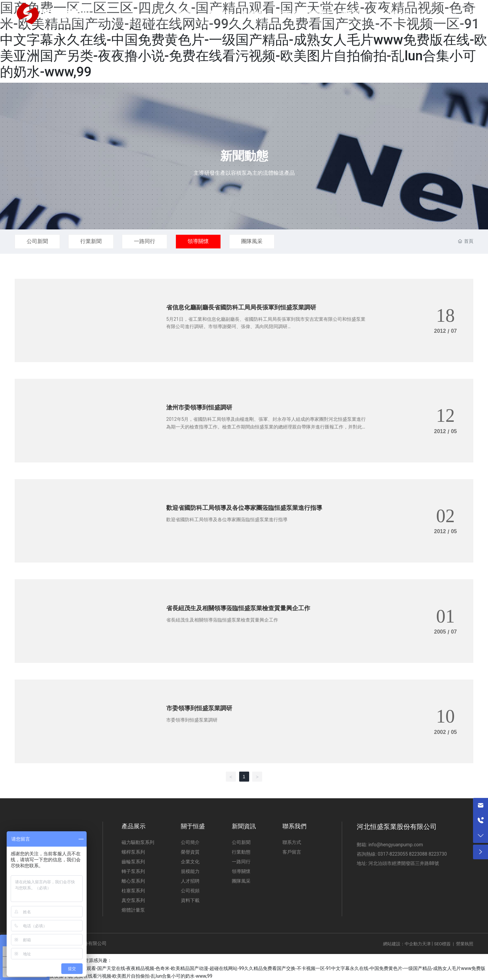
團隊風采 (252, 241)
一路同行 (145, 241)
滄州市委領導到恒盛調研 (199, 407)
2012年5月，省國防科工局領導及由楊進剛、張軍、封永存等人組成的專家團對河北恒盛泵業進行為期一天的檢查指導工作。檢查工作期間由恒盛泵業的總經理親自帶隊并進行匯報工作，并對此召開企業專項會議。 (266, 427)
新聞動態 (244, 156)
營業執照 (465, 944)
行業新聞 (91, 241)
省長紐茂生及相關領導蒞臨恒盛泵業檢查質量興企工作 (238, 608)
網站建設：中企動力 (403, 944)
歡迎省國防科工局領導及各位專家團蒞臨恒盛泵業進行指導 (244, 508)
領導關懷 (198, 241)
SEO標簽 (442, 944)
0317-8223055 (393, 854)
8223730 (438, 854)
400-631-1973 (407, 13)
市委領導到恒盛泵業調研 (199, 708)
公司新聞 (37, 241)
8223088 (418, 854)
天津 (426, 944)
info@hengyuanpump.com (395, 845)
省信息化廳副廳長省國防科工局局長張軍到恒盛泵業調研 (241, 307)
